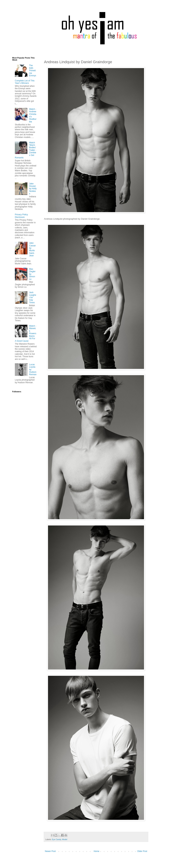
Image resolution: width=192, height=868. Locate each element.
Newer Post (50, 851)
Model (65, 839)
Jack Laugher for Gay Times (33, 297)
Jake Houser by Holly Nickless (33, 189)
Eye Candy (57, 839)
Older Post (142, 851)
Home (97, 851)
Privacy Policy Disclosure (21, 216)
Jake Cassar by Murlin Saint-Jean (32, 249)
